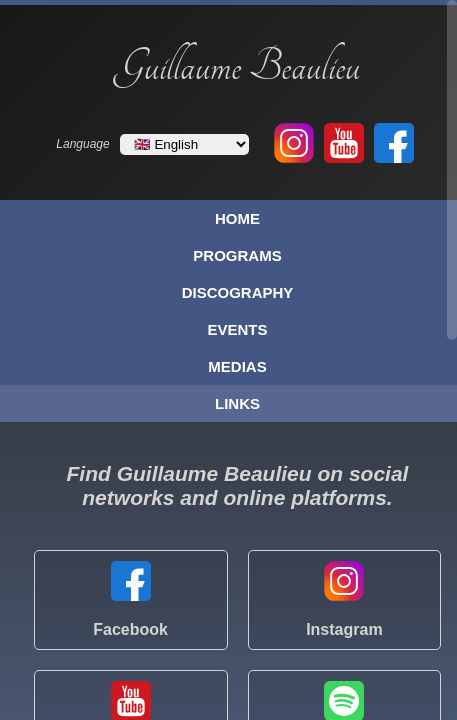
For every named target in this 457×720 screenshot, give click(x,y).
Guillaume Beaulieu (237, 67)
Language (82, 144)
